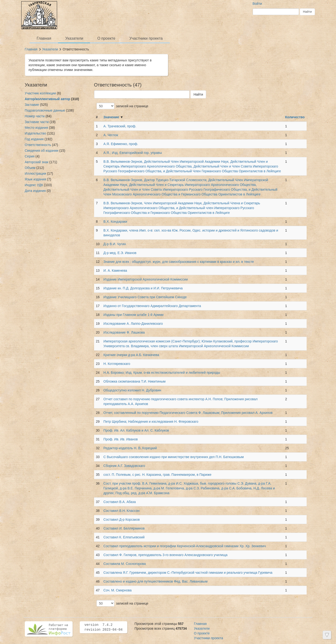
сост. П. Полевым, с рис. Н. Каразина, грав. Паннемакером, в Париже (157, 475)
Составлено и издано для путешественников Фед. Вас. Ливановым (155, 581)
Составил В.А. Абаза (120, 502)
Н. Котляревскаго (117, 364)
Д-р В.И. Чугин (115, 244)
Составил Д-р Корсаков (122, 520)
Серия (30, 156)
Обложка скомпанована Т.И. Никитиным (134, 381)
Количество (295, 117)
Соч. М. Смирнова (117, 590)
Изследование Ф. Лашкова (124, 332)
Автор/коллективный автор (48, 99)
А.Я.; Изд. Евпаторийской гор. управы (133, 153)
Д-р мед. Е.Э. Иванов (120, 253)
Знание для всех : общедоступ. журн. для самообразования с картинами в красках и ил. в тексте (179, 262)
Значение (111, 117)
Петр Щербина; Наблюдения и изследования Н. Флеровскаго (151, 422)
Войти (257, 4)
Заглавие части (37, 122)
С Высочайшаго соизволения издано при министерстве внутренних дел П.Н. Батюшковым (174, 457)
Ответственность (38, 145)
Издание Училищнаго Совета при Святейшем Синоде (145, 297)
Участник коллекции (40, 93)
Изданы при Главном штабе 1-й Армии (134, 315)
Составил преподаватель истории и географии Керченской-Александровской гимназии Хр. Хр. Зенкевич (185, 546)
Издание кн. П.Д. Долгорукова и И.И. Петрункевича (143, 288)
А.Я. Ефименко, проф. (121, 144)
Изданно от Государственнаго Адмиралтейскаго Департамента (152, 306)
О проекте (106, 38)
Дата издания (35, 191)
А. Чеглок (111, 135)
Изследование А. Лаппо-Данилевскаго (133, 324)
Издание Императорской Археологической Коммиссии (146, 279)
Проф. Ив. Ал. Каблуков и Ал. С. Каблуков (136, 430)
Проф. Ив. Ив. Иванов (121, 439)
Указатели (74, 38)
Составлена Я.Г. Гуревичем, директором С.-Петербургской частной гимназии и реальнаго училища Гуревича (188, 573)
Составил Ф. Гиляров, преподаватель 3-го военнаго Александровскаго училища (165, 555)
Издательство (35, 133)
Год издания (34, 139)
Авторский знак (37, 162)
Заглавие (32, 105)
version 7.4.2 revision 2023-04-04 (104, 627)
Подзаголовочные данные (45, 110)
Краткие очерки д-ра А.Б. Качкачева (131, 355)
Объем (30, 168)
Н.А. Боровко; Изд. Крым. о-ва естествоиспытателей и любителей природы (162, 373)
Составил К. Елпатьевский (124, 537)
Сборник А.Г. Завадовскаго (124, 466)
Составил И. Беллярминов (124, 528)
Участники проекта (146, 38)
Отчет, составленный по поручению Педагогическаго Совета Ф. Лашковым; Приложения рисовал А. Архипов (188, 413)
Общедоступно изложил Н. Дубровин (132, 390)
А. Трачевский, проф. (120, 126)
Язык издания (36, 179)
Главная (44, 38)
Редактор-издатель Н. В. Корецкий (130, 448)
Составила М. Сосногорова (125, 564)
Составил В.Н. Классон (121, 511)
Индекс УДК (34, 185)
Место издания (37, 128)
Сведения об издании (42, 151)
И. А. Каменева (115, 271)
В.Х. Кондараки (115, 222)
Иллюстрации (36, 173)
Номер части (35, 116)
